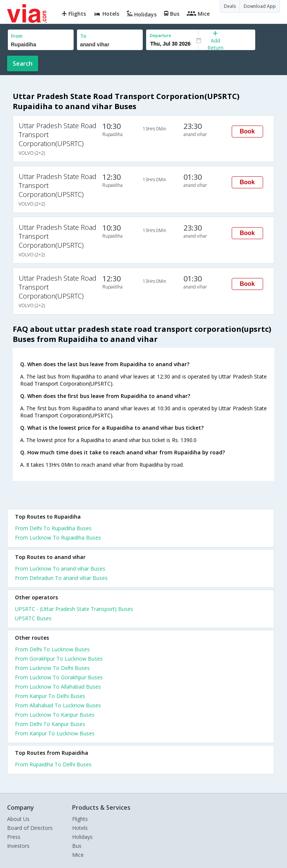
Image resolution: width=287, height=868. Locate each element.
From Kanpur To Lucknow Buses (55, 733)
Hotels (80, 828)
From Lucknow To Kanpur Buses (55, 715)
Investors (18, 846)
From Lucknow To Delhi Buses (52, 668)
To (83, 36)
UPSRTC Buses (33, 618)
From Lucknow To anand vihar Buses (60, 569)
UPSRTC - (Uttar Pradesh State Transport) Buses (74, 609)
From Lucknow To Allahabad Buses (58, 687)
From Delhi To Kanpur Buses (50, 724)
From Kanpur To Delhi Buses (50, 696)
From (17, 36)
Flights (80, 819)
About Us (18, 819)
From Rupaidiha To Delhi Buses (53, 764)
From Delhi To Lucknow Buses (52, 649)
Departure (161, 35)
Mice (78, 855)
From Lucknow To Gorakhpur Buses (59, 677)
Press (14, 837)
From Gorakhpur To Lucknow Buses (59, 659)
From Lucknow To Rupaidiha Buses (58, 538)
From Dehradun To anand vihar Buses (61, 578)
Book (247, 131)
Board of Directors (30, 828)
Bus (77, 846)
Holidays (82, 837)
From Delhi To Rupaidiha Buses (53, 528)
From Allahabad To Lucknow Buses (58, 705)
